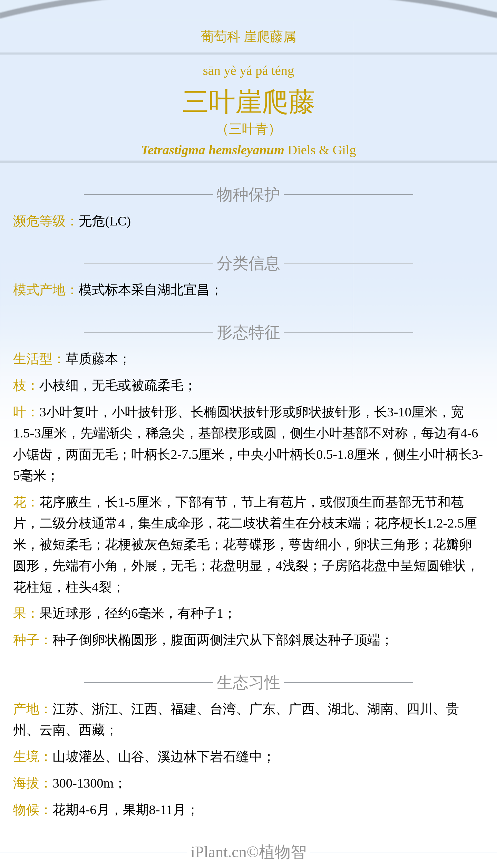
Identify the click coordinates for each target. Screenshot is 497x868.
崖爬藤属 (270, 37)
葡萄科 (221, 37)
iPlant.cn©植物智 (248, 852)
